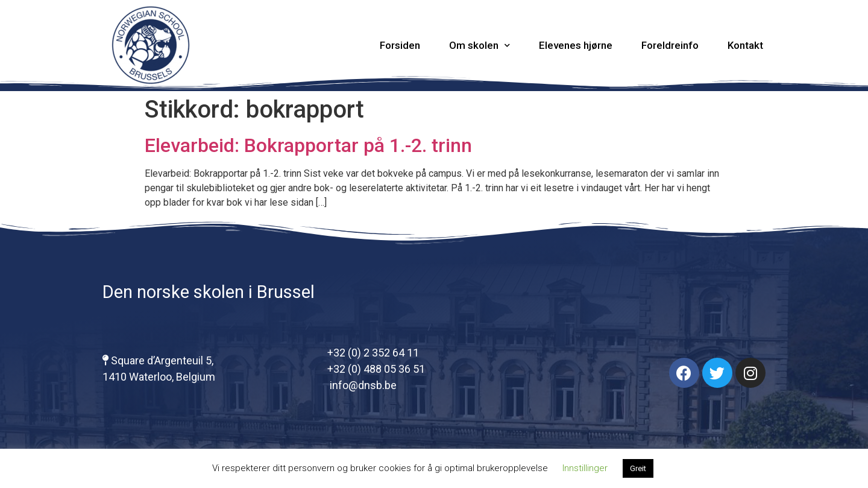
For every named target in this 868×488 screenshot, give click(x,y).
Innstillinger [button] (585, 468)
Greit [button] (638, 468)
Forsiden (400, 45)
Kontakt (745, 45)
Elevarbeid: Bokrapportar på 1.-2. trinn (308, 145)
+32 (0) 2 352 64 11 (373, 353)
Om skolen (480, 46)
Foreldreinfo (670, 45)
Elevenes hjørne (576, 45)
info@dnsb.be (362, 385)
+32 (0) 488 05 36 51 (376, 369)
